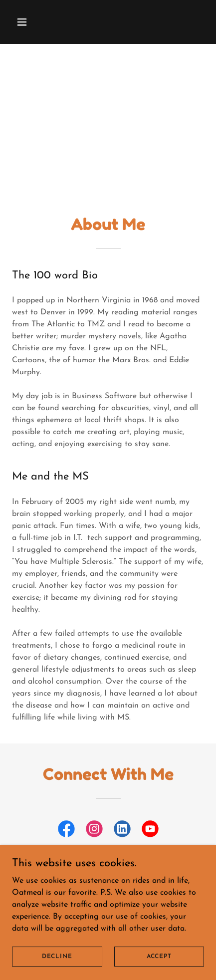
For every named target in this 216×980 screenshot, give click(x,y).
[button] (34, 22)
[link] (66, 831)
